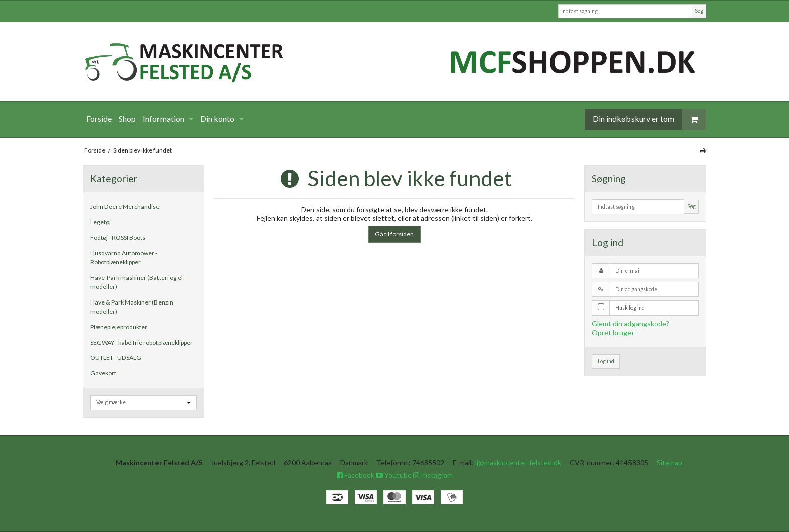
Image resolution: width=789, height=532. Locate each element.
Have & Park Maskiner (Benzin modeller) (132, 307)
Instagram (433, 475)
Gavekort (103, 373)
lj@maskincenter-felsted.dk (518, 462)
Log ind (606, 361)
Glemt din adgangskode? (630, 323)
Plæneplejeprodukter (119, 327)
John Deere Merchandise (125, 207)
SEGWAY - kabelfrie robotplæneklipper (141, 343)
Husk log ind (630, 308)
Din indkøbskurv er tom (649, 120)
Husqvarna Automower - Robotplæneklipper (124, 257)
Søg (699, 11)
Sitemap (669, 462)
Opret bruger (613, 332)
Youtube (394, 475)
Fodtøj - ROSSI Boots (118, 237)
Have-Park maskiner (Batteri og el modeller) (136, 282)
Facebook (356, 475)
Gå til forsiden (394, 234)
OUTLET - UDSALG (116, 358)
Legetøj (100, 222)
